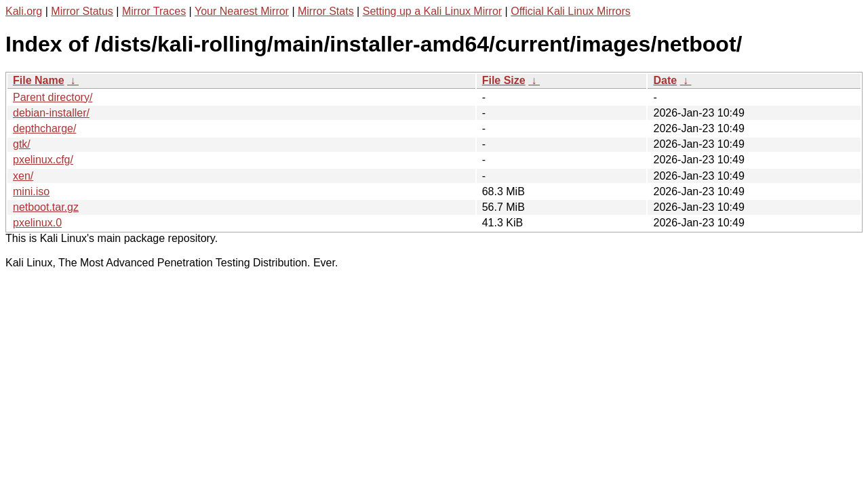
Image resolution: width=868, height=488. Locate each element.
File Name (39, 80)
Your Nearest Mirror (242, 11)
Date (665, 80)
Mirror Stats (326, 11)
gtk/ (22, 144)
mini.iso (31, 191)
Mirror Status (82, 11)
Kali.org (24, 11)
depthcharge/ (44, 128)
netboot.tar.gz (46, 207)
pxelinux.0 (37, 223)
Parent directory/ (53, 97)
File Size (504, 80)
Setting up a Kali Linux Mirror (432, 11)
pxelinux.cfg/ (43, 160)
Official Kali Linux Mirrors (571, 11)
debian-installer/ (51, 113)
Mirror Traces (154, 11)
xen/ (23, 176)
